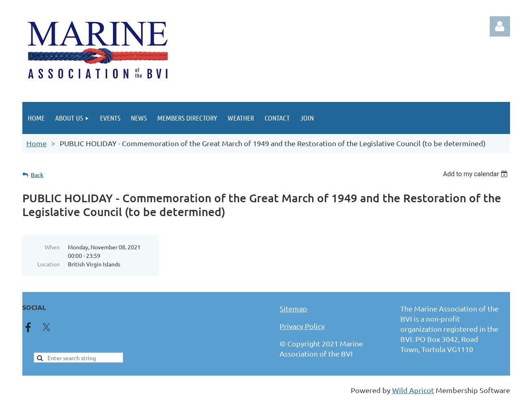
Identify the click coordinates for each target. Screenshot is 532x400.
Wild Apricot (413, 390)
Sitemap (293, 308)
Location (49, 264)
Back (37, 175)
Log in (500, 26)
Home (37, 143)
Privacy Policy (302, 326)
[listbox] (477, 174)
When (52, 247)
